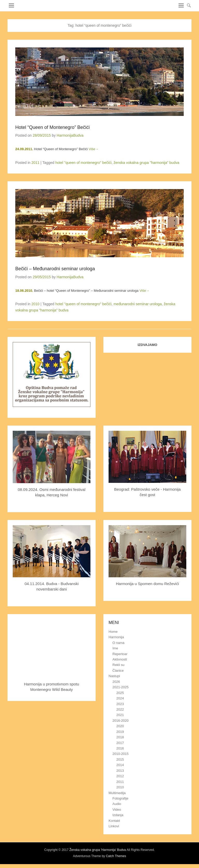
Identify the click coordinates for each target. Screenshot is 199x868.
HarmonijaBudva (70, 135)
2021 (120, 715)
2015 (120, 759)
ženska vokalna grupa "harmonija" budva (146, 163)
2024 (120, 698)
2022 (120, 709)
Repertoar (120, 654)
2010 (35, 304)
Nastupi (114, 676)
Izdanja (118, 815)
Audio (117, 804)
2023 (120, 704)
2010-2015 (120, 754)
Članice (118, 671)
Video (117, 810)
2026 (116, 682)
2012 (120, 776)
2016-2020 (120, 721)
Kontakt (114, 821)
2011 (35, 163)
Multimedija (117, 793)
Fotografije (120, 798)
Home (113, 632)
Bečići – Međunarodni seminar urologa (55, 269)
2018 (120, 737)
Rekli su (118, 665)
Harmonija (116, 637)
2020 (120, 726)
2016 (120, 748)
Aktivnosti (120, 659)
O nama (118, 643)
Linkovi (114, 826)
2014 (120, 765)
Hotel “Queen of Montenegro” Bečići (52, 127)
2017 (120, 743)
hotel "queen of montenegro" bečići (83, 163)
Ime (115, 648)
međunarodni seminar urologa (138, 304)
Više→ (94, 149)
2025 (120, 693)
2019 (120, 732)
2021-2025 (120, 687)
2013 (120, 771)
